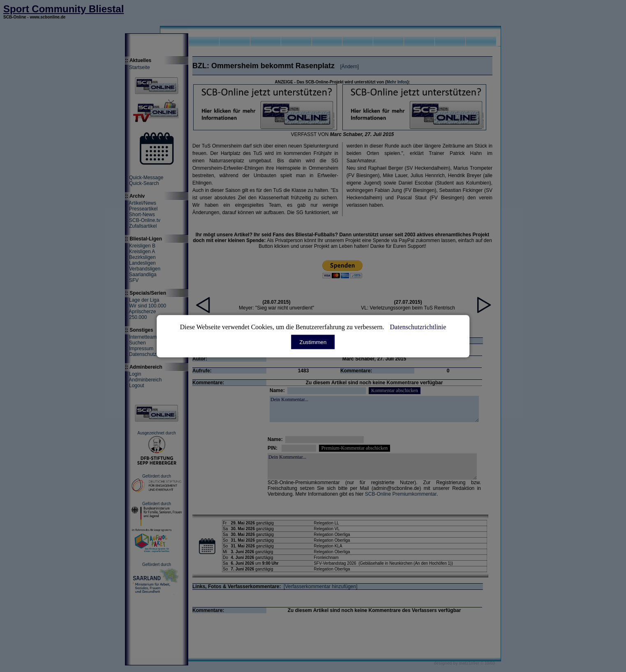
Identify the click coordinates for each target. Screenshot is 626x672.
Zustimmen (313, 342)
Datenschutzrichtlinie (418, 327)
